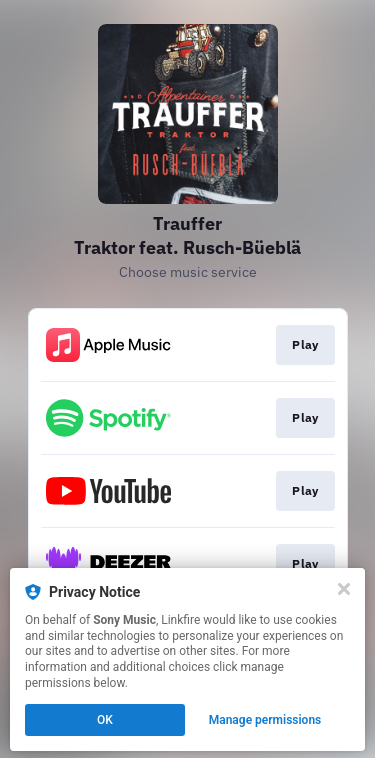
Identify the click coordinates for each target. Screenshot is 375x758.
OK (105, 720)
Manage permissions (265, 720)
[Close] (344, 589)
